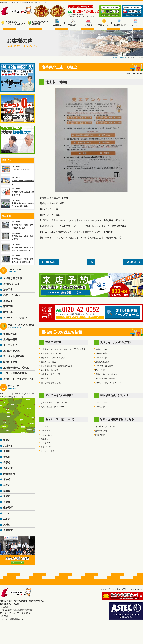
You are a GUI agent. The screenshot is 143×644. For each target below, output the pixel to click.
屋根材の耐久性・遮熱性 (106, 374)
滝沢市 (7, 440)
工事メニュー (104, 23)
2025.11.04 (18, 248)
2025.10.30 (18, 259)
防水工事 (8, 312)
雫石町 (7, 457)
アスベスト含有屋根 (104, 366)
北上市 (7, 513)
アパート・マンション (15, 318)
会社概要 (45, 426)
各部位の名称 (101, 349)
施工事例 (88, 23)
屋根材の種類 (101, 353)
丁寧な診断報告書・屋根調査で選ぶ (56, 366)
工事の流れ (73, 23)
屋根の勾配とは (102, 362)
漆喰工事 (8, 290)
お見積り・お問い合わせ (106, 426)
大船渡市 (8, 530)
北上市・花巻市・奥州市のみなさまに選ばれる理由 (63, 349)
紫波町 (7, 479)
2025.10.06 (18, 203)
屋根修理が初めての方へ (51, 353)
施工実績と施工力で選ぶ (51, 374)
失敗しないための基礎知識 (38, 23)
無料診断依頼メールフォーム (123, 313)
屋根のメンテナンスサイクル (108, 383)
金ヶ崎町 (8, 508)
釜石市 (7, 491)
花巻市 (7, 519)
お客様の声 (46, 443)
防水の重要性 (101, 370)
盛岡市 (7, 485)
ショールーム (135, 23)
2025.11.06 (18, 236)
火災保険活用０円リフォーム (53, 407)
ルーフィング (101, 358)
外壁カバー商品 (11, 295)
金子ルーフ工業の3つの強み (53, 358)
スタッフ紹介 (47, 435)
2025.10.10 (18, 181)
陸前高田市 (9, 474)
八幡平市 (8, 446)
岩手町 (7, 463)
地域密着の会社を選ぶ (50, 370)
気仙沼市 (8, 468)
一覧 (91, 262)
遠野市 (7, 496)
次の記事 (132, 262)
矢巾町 (7, 451)
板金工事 (8, 301)
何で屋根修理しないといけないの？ (13, 23)
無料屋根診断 (120, 23)
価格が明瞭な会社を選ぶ (51, 383)
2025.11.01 (18, 169)
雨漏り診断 (100, 435)
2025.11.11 (18, 225)
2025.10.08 (18, 192)
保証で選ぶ (46, 378)
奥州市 (7, 525)
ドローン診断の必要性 (105, 378)
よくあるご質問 (48, 451)
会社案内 (57, 23)
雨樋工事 (8, 306)
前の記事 (50, 262)
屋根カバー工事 (11, 284)
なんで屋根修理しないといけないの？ (57, 402)
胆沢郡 (7, 502)
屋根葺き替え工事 (13, 278)
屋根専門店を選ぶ (48, 362)
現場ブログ (46, 447)
